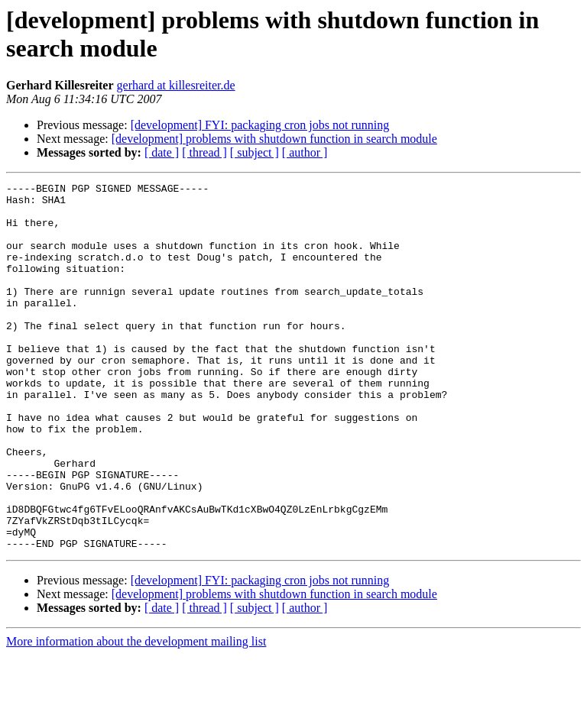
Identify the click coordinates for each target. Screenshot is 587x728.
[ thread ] (204, 152)
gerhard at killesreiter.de (176, 85)
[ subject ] (255, 152)
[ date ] (162, 152)
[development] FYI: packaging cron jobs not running (260, 125)
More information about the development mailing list (136, 715)
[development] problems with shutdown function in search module (274, 139)
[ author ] (305, 152)
